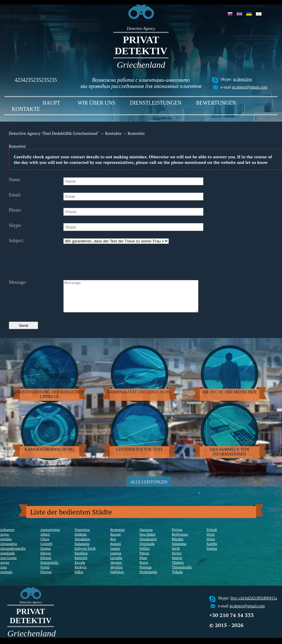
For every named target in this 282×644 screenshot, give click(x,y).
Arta (3, 573)
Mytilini (117, 573)
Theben (178, 569)
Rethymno (180, 540)
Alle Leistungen (149, 488)
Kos (113, 545)
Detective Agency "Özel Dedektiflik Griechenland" (54, 133)
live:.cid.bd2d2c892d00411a (254, 604)
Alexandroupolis (13, 554)
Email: (15, 195)
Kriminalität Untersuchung (139, 398)
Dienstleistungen (156, 103)
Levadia (116, 564)
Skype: (15, 225)
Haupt (51, 103)
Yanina (212, 554)
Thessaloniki (182, 573)
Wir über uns (96, 103)
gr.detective (243, 79)
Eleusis (46, 564)
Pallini (145, 554)
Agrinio (6, 545)
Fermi (45, 573)
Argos (5, 569)
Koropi (115, 540)
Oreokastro (148, 545)
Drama (46, 554)
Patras (145, 559)
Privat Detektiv (141, 45)
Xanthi (212, 550)
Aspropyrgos (50, 536)
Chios (45, 545)
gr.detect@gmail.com (250, 87)
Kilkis (79, 578)
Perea (144, 569)
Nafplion (117, 578)
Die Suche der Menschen (229, 398)
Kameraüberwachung (49, 456)
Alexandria (9, 550)
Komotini (117, 536)
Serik (176, 554)
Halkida (81, 540)
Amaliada (7, 559)
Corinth (46, 550)
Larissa (116, 559)
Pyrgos (177, 536)
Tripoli (212, 536)
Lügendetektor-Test (139, 456)
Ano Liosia (8, 564)
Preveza (146, 573)
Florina (46, 578)
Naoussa (146, 536)
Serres (177, 559)
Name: (15, 180)
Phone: (15, 210)
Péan (143, 564)
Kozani (115, 550)
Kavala (80, 569)
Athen (45, 540)
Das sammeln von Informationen (229, 458)
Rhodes (177, 545)
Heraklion (83, 545)
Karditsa (81, 559)
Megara (116, 569)
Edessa (46, 559)
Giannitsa (82, 536)
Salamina (179, 550)
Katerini (81, 564)
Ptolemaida (148, 578)
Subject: (16, 241)
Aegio (4, 540)
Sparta (177, 564)
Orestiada (147, 550)
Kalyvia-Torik (85, 554)
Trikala (177, 578)
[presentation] (108, 261)
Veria (210, 540)
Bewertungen (216, 103)
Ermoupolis (49, 569)
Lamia (115, 554)
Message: (18, 282)
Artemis (6, 578)
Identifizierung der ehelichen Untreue (49, 401)
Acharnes (7, 536)
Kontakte (26, 109)
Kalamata (82, 550)
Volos (211, 545)
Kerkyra (81, 573)
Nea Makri (148, 540)
